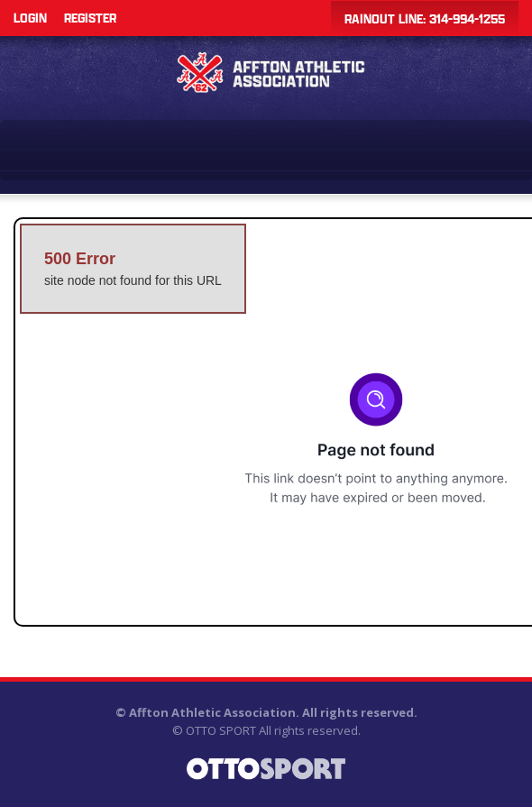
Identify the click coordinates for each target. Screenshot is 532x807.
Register (90, 18)
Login (30, 18)
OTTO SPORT (221, 730)
